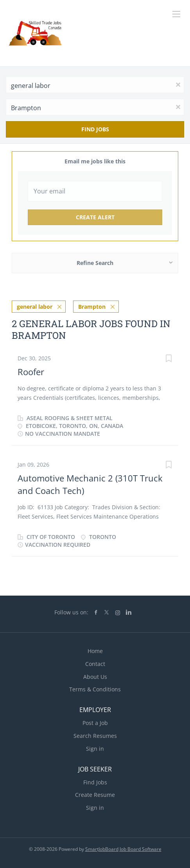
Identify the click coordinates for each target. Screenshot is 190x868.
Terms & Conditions (95, 689)
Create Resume (95, 795)
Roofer (31, 372)
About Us (95, 677)
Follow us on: (71, 612)
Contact (95, 664)
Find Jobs (95, 129)
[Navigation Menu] (176, 14)
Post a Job (95, 723)
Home (95, 651)
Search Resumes (95, 736)
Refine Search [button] (95, 263)
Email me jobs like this (95, 161)
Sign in (95, 749)
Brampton (92, 307)
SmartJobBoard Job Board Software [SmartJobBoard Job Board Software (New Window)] (123, 849)
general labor (35, 307)
